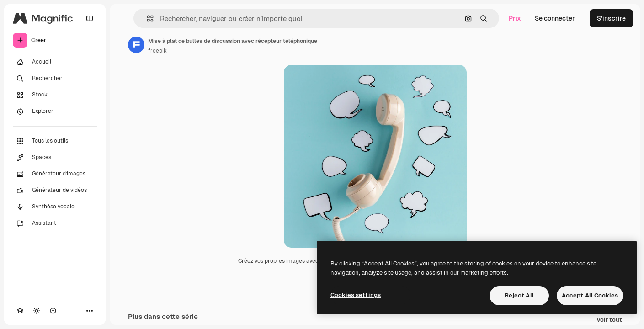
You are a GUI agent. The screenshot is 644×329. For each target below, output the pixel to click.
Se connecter (555, 18)
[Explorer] (55, 111)
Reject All (519, 295)
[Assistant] (55, 223)
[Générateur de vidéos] (55, 191)
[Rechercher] (55, 79)
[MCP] (53, 311)
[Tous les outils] (55, 141)
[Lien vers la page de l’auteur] (136, 45)
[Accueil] (55, 62)
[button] (146, 19)
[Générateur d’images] (55, 174)
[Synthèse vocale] (55, 207)
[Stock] (55, 95)
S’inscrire (611, 18)
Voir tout (609, 320)
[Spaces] (55, 158)
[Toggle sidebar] (90, 18)
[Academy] (20, 311)
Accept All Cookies (590, 295)
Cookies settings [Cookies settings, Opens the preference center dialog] (356, 295)
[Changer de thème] (37, 311)
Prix (515, 18)
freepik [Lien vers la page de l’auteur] (157, 51)
